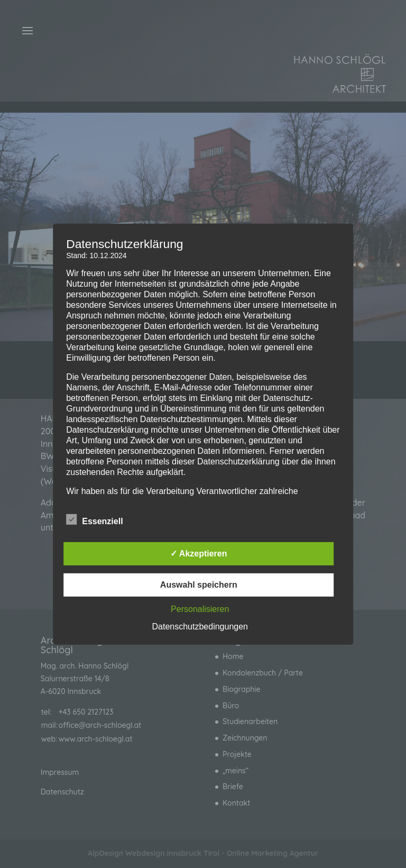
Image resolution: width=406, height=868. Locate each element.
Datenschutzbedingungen (200, 627)
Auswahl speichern (199, 585)
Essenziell (94, 520)
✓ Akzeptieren (199, 554)
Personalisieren (200, 609)
